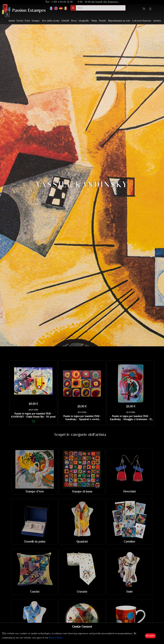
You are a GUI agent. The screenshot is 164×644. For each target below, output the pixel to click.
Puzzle (103, 21)
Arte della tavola (50, 21)
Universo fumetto (142, 21)
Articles (157, 21)
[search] (101, 8)
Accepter (150, 636)
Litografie (84, 21)
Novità (20, 21)
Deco (74, 21)
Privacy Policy (56, 638)
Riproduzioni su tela (119, 21)
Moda (94, 21)
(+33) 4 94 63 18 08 (62, 2)
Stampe (36, 21)
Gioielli (65, 21)
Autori (12, 21)
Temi (27, 21)
